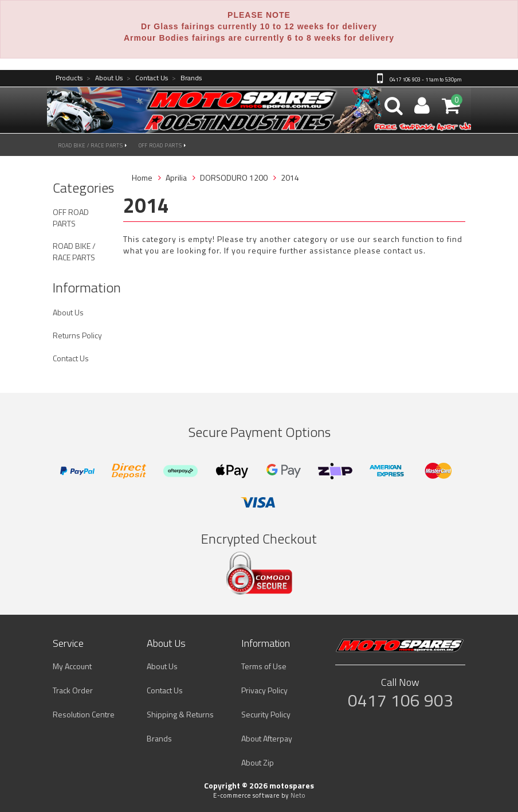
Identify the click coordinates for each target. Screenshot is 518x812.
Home (142, 177)
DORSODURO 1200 (234, 177)
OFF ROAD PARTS (162, 145)
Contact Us (147, 78)
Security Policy (266, 714)
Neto (298, 795)
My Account (72, 666)
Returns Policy (77, 335)
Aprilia (176, 177)
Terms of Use (264, 666)
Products (69, 78)
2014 (290, 177)
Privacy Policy (264, 690)
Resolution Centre (84, 714)
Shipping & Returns (180, 714)
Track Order (73, 690)
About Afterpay (267, 738)
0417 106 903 (401, 700)
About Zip (258, 762)
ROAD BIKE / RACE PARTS (93, 145)
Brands (187, 78)
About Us (105, 78)
